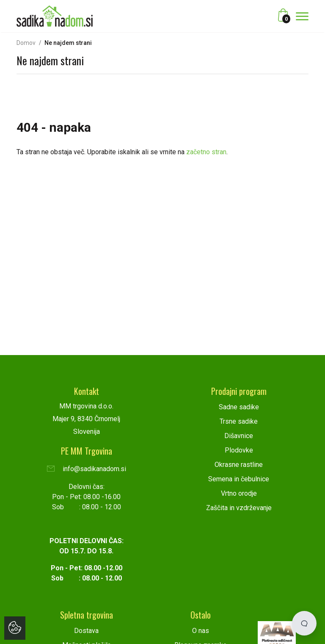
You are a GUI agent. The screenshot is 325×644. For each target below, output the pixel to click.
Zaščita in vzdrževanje (239, 508)
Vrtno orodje (239, 493)
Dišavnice (239, 436)
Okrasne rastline (239, 465)
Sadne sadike (239, 407)
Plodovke (239, 450)
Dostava (86, 631)
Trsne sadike (239, 421)
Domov (26, 43)
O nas (201, 631)
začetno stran (206, 152)
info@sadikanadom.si (87, 469)
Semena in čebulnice (239, 479)
